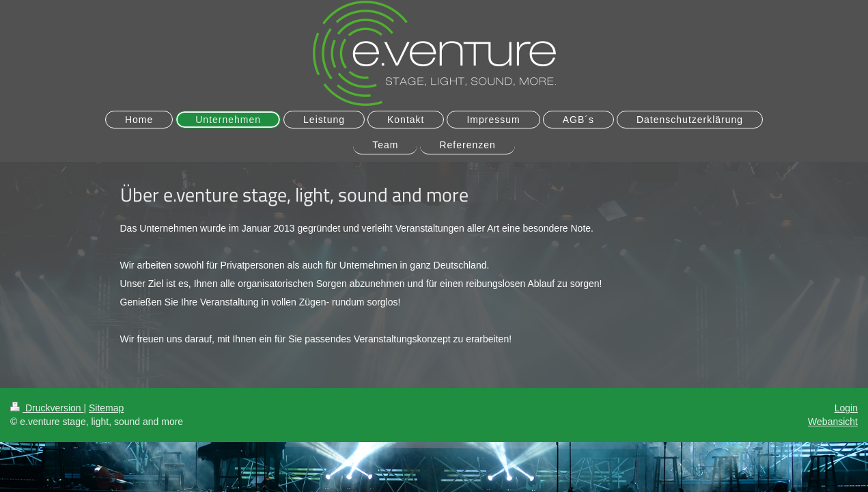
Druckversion (47, 408)
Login (846, 408)
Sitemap (106, 408)
